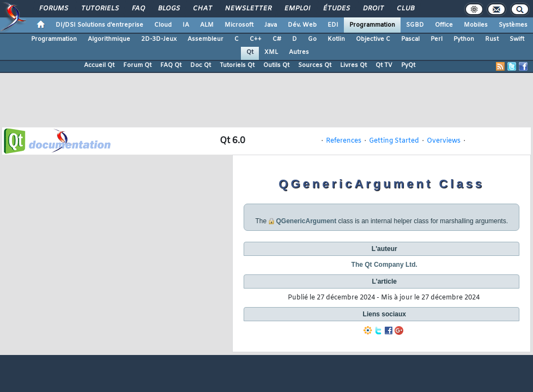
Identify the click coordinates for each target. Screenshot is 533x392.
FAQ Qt (171, 65)
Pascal (410, 39)
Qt (250, 52)
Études (336, 9)
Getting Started (394, 141)
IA (186, 25)
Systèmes (513, 25)
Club (405, 9)
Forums (53, 9)
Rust (492, 39)
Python (464, 39)
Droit (373, 9)
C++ (256, 39)
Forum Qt (137, 65)
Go (312, 39)
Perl (437, 39)
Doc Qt (201, 65)
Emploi (297, 9)
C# (277, 39)
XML (271, 52)
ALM (207, 25)
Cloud (163, 25)
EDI (333, 25)
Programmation (372, 25)
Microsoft (239, 25)
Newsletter (248, 9)
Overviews (444, 141)
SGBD (415, 25)
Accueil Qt (99, 65)
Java (271, 25)
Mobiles (476, 25)
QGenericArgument (306, 221)
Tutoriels (99, 9)
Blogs (168, 9)
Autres (299, 52)
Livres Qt (353, 65)
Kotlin (336, 39)
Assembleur (205, 39)
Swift (517, 39)
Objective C (373, 39)
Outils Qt (276, 65)
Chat (202, 9)
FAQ (138, 9)
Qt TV (384, 65)
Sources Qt (315, 65)
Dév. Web (302, 25)
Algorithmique (109, 39)
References (344, 141)
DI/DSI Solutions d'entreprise (99, 25)
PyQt (408, 65)
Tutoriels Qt (237, 65)
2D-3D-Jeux (159, 39)
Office (444, 25)
